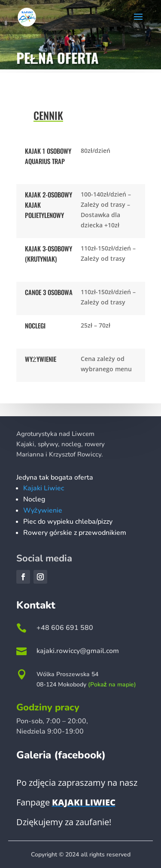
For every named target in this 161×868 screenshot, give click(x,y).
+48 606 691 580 (65, 628)
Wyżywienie (43, 510)
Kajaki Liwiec (44, 488)
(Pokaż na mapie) (112, 685)
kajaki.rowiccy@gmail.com (78, 651)
